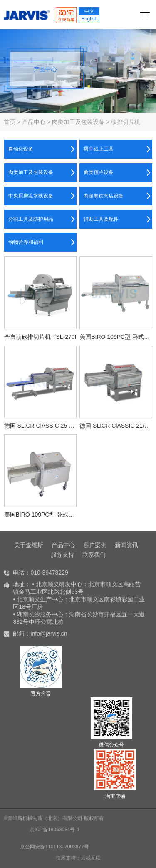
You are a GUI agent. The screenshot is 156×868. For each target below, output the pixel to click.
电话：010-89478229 (40, 573)
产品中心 (34, 122)
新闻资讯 (126, 545)
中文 (89, 11)
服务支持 (62, 555)
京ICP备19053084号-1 (54, 830)
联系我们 (94, 555)
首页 (10, 122)
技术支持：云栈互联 (78, 858)
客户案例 (95, 545)
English (89, 19)
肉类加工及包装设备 (78, 122)
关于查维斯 (29, 545)
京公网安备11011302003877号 (54, 847)
